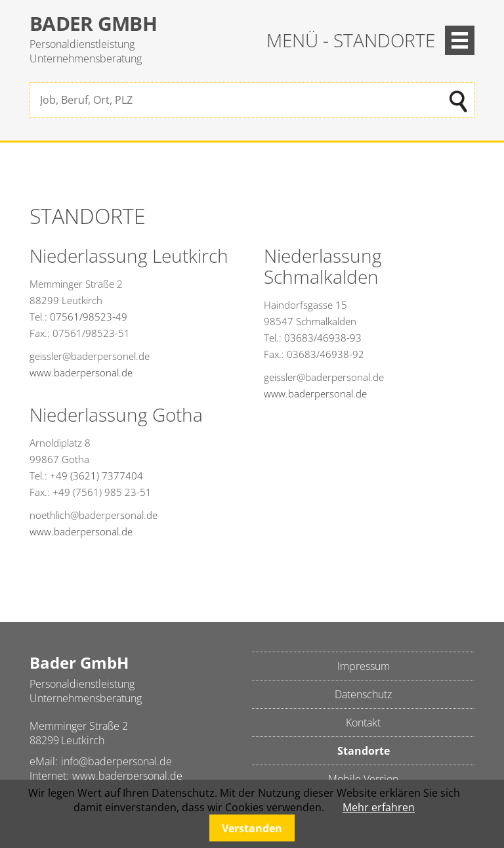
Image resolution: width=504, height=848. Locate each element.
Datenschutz (363, 694)
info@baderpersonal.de (116, 761)
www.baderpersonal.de (81, 372)
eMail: (44, 761)
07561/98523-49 (89, 317)
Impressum (364, 666)
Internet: (49, 776)
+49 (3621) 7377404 (96, 476)
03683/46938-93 (323, 338)
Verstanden (252, 828)
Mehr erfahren (379, 807)
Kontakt (363, 723)
